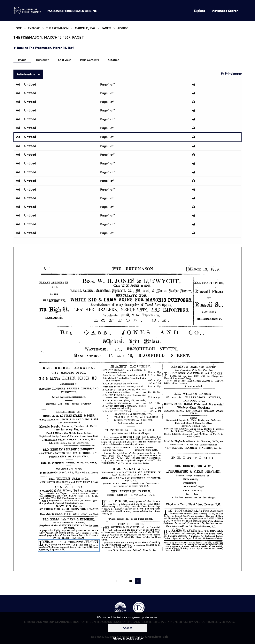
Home (18, 28)
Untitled (30, 84)
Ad (18, 84)
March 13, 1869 (85, 28)
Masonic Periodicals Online (72, 11)
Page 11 (106, 28)
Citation (114, 60)
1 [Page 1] (117, 581)
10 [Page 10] (130, 581)
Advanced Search (225, 11)
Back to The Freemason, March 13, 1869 (44, 48)
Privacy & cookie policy (128, 639)
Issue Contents (89, 60)
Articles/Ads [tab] (26, 74)
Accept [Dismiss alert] (128, 628)
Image (22, 60)
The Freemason (57, 28)
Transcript (42, 60)
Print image (231, 73)
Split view (64, 60)
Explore (199, 11)
